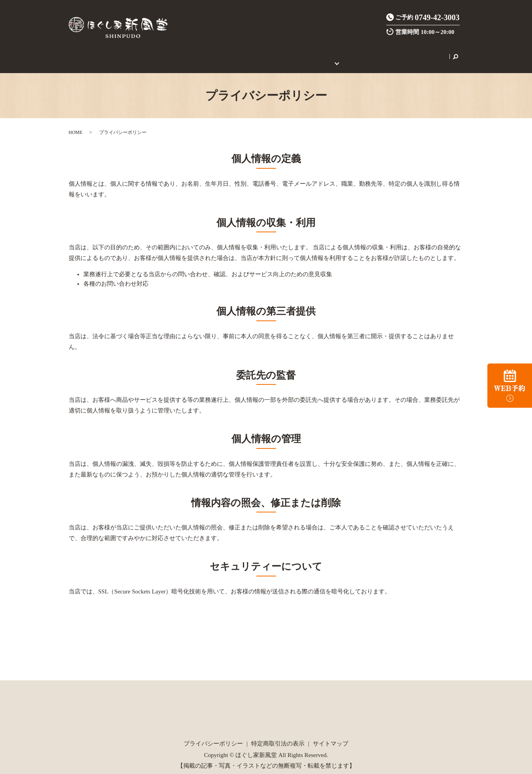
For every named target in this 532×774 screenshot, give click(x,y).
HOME (103, 52)
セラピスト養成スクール (390, 52)
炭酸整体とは (205, 52)
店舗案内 (130, 52)
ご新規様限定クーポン (258, 52)
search (431, 52)
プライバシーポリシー (213, 734)
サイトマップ (331, 734)
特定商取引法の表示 (278, 734)
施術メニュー (164, 52)
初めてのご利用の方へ (323, 52)
